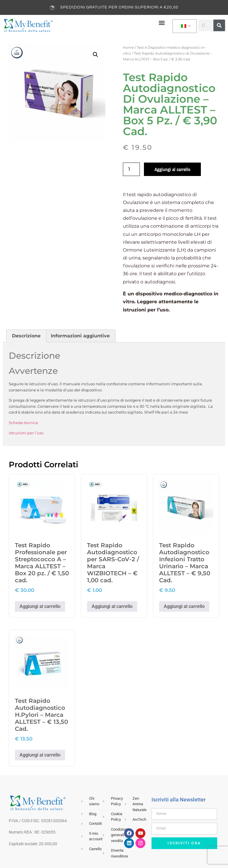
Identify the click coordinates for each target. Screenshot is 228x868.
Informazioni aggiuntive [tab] (80, 336)
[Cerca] (219, 25)
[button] (162, 23)
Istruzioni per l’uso (26, 433)
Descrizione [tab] (26, 336)
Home (128, 47)
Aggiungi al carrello (172, 169)
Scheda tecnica (23, 422)
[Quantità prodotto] (131, 169)
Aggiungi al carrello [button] (40, 606)
